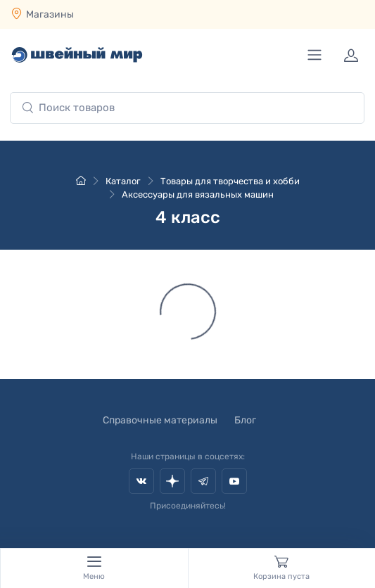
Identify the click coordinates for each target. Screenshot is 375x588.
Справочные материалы (160, 420)
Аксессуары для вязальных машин (198, 194)
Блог (245, 420)
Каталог (123, 181)
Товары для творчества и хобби (230, 181)
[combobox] (187, 108)
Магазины (50, 14)
